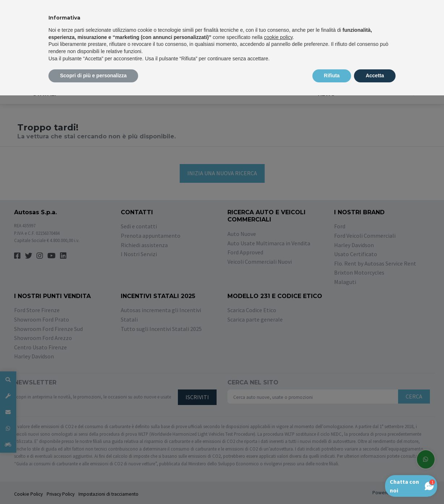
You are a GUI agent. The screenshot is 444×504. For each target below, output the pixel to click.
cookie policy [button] (278, 37)
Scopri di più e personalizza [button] (93, 76)
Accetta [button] (375, 76)
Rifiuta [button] (332, 76)
